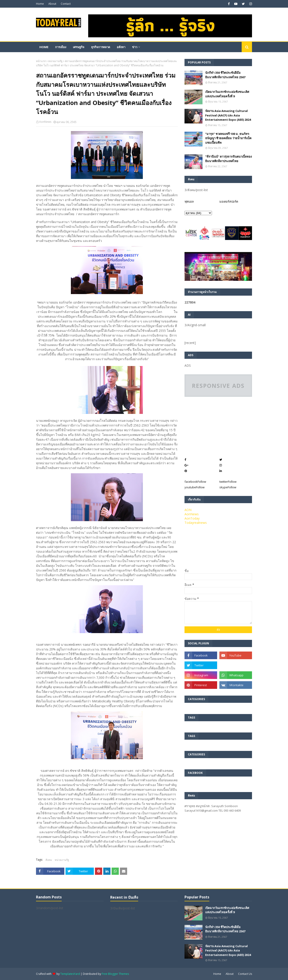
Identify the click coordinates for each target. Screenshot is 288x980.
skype (228, 487)
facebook (195, 482)
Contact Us (245, 974)
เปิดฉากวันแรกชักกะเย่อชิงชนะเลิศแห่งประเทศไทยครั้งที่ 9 (227, 94)
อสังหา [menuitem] (121, 47)
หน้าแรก (41, 61)
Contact (66, 4)
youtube (195, 487)
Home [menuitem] (44, 47)
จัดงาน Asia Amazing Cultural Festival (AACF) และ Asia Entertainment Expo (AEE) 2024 (228, 115)
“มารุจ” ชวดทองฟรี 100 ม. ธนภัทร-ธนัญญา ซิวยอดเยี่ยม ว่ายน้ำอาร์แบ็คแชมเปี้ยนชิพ (228, 138)
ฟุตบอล (189, 201)
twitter (228, 482)
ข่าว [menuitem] (135, 47)
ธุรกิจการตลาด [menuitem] (101, 47)
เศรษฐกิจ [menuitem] (79, 47)
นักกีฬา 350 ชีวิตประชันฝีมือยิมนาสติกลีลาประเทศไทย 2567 (225, 75)
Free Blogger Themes (115, 974)
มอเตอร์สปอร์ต (229, 201)
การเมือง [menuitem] (61, 47)
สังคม (49, 860)
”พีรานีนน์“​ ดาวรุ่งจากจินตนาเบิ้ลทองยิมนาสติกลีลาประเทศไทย (228, 159)
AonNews (45, 122)
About (52, 4)
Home (40, 4)
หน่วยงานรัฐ (55, 61)
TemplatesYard (70, 974)
